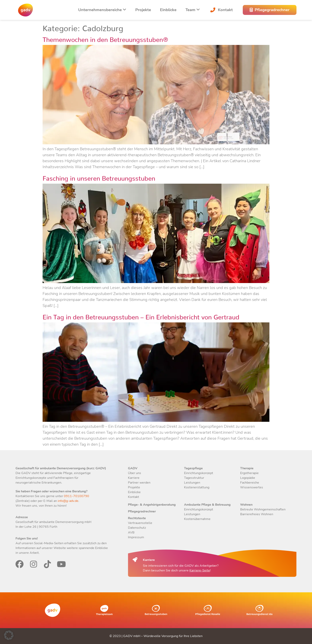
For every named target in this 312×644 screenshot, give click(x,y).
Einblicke (168, 10)
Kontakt (221, 10)
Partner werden (139, 483)
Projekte (143, 10)
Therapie (247, 468)
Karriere (134, 478)
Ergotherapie (249, 473)
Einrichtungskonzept (199, 473)
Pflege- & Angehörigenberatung (152, 505)
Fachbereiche (250, 483)
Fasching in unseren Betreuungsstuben (99, 177)
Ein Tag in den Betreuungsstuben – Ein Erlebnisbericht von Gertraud (141, 315)
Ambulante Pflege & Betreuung (207, 505)
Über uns (135, 473)
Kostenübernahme (197, 519)
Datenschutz (137, 528)
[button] (9, 635)
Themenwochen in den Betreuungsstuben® (105, 38)
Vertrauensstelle (140, 523)
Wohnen (246, 505)
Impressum (136, 537)
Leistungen (192, 483)
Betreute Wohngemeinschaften (263, 509)
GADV (133, 468)
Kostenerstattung (197, 487)
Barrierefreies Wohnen (257, 514)
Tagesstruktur (194, 478)
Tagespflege (193, 468)
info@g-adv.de (68, 501)
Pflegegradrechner (142, 511)
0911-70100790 (76, 496)
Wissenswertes (252, 487)
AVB (131, 532)
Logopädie (248, 478)
